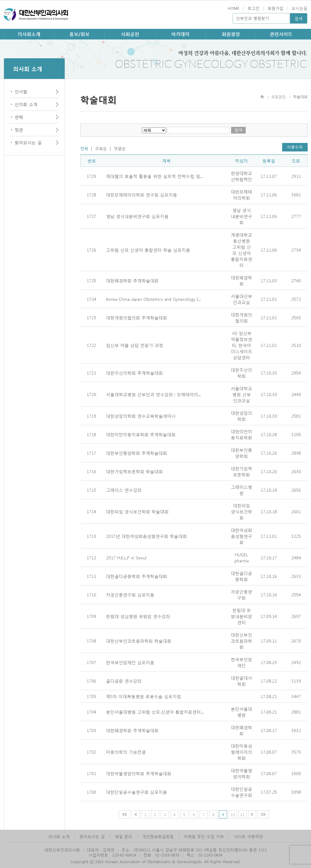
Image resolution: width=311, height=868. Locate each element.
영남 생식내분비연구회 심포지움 (137, 216)
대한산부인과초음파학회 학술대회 (139, 641)
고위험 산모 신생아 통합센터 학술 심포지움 (148, 250)
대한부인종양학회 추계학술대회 (137, 453)
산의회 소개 (26, 104)
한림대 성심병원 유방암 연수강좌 (138, 616)
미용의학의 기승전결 (126, 752)
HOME (234, 8)
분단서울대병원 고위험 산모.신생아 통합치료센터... (155, 712)
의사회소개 (29, 34)
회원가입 (275, 8)
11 (242, 814)
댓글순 (120, 148)
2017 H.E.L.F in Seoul (126, 558)
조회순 (101, 148)
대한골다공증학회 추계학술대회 (137, 576)
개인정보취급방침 (158, 836)
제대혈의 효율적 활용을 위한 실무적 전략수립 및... (154, 176)
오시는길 (299, 8)
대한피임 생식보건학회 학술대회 (137, 511)
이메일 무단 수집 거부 (204, 836)
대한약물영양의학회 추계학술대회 (139, 773)
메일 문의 (123, 836)
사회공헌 (130, 34)
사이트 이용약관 (248, 836)
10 (233, 814)
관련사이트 (281, 34)
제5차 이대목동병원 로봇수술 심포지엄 (144, 696)
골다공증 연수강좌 (124, 681)
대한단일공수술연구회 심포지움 (137, 792)
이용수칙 (295, 147)
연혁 (19, 117)
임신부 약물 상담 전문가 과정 (135, 345)
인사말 (21, 91)
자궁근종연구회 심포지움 (130, 595)
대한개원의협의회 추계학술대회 (137, 317)
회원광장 (231, 34)
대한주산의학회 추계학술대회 (134, 373)
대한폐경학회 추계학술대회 (132, 280)
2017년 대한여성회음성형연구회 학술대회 (146, 536)
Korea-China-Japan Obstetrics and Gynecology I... (153, 299)
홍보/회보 (79, 34)
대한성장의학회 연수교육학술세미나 (141, 416)
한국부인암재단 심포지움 (130, 662)
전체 (84, 148)
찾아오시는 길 (28, 142)
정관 (19, 130)
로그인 (253, 8)
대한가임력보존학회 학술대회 (134, 471)
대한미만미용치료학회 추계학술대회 (141, 434)
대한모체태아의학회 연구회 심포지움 (142, 195)
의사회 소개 (59, 836)
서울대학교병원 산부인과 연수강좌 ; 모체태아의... (153, 394)
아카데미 (180, 34)
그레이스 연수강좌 (124, 490)
